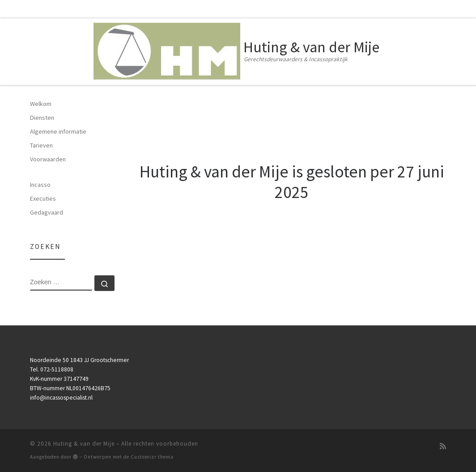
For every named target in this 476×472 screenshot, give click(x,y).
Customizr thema (152, 457)
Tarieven (41, 145)
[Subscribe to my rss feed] (443, 446)
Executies (43, 198)
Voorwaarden (48, 159)
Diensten (42, 118)
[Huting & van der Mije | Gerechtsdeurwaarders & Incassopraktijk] (167, 50)
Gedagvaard (47, 212)
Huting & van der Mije (84, 444)
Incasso (40, 185)
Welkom (41, 104)
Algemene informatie (58, 131)
